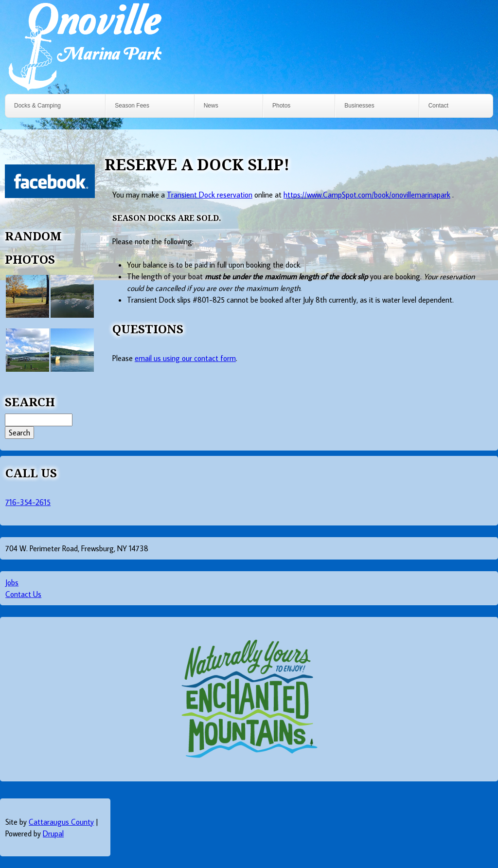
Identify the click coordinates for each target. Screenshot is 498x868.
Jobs (12, 582)
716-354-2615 (28, 502)
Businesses (359, 106)
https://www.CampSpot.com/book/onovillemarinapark (367, 195)
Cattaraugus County (61, 822)
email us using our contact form (185, 358)
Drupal (53, 833)
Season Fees (132, 106)
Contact (438, 106)
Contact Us (23, 594)
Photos (281, 106)
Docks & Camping (37, 106)
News (211, 106)
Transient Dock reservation (210, 195)
